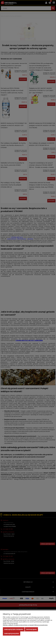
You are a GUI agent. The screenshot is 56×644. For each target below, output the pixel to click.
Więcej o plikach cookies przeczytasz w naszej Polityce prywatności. (25, 625)
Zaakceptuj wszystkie (12, 633)
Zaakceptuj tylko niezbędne (14, 629)
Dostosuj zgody (31, 629)
